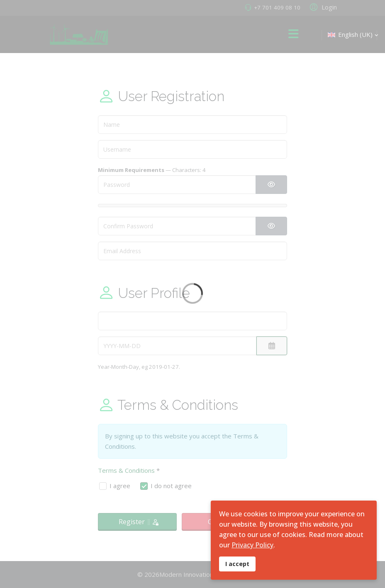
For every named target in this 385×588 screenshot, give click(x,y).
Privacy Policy (252, 545)
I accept (237, 564)
